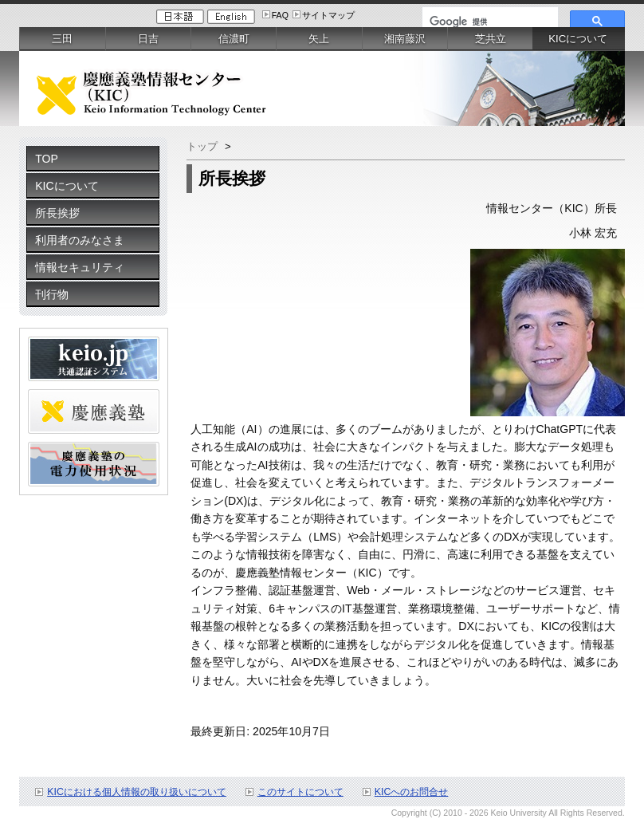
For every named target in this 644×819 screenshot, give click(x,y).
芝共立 (491, 39)
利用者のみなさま (80, 240)
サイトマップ (328, 15)
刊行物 (52, 294)
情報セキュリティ (80, 267)
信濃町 (234, 39)
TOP (47, 159)
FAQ (280, 15)
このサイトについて (300, 792)
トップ (204, 146)
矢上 (319, 39)
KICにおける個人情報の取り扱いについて (137, 792)
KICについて (67, 186)
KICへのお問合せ (412, 792)
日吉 (148, 39)
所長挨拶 (57, 213)
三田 (62, 39)
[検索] (489, 22)
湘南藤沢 (405, 39)
